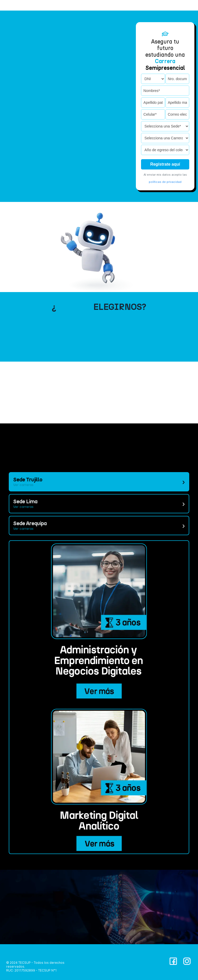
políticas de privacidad (165, 182)
